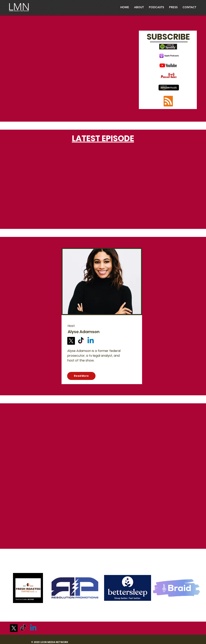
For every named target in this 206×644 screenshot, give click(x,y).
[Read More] (81, 376)
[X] (71, 341)
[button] (156, 7)
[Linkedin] (91, 341)
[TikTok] (81, 341)
